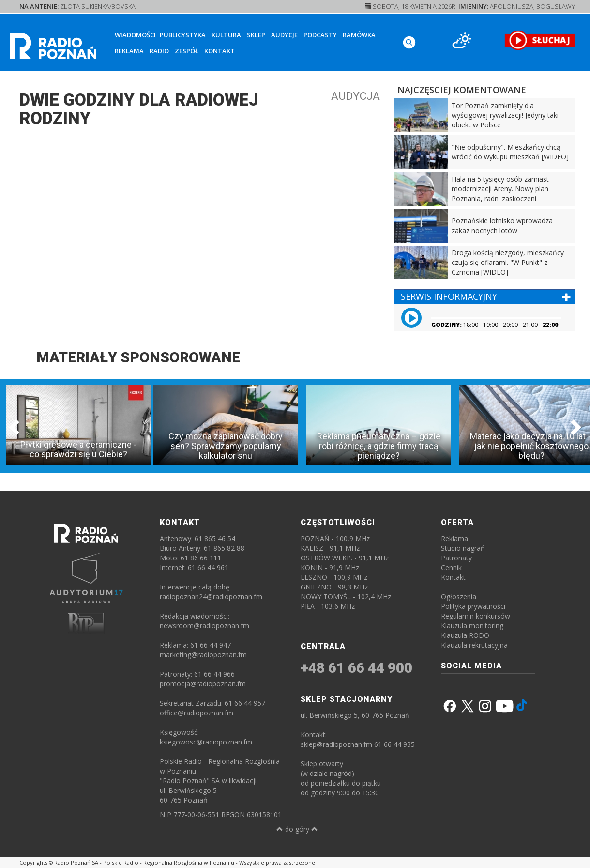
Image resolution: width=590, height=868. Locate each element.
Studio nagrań (463, 548)
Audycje (284, 35)
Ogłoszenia (459, 597)
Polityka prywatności (473, 606)
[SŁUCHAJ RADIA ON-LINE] (539, 40)
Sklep (256, 35)
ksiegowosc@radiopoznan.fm (206, 742)
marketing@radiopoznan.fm (203, 655)
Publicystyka (183, 35)
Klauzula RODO (465, 635)
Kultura (226, 35)
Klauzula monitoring (472, 626)
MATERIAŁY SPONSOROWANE (138, 357)
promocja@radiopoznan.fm (203, 684)
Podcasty (320, 35)
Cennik (451, 567)
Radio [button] (159, 51)
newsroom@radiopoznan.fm (204, 626)
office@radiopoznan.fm (197, 713)
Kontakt (219, 51)
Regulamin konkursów (476, 616)
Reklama (129, 51)
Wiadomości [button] (135, 35)
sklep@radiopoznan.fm (336, 744)
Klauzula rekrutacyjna (474, 645)
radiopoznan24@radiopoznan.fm (211, 597)
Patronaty (456, 558)
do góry (297, 829)
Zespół (187, 51)
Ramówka (359, 35)
